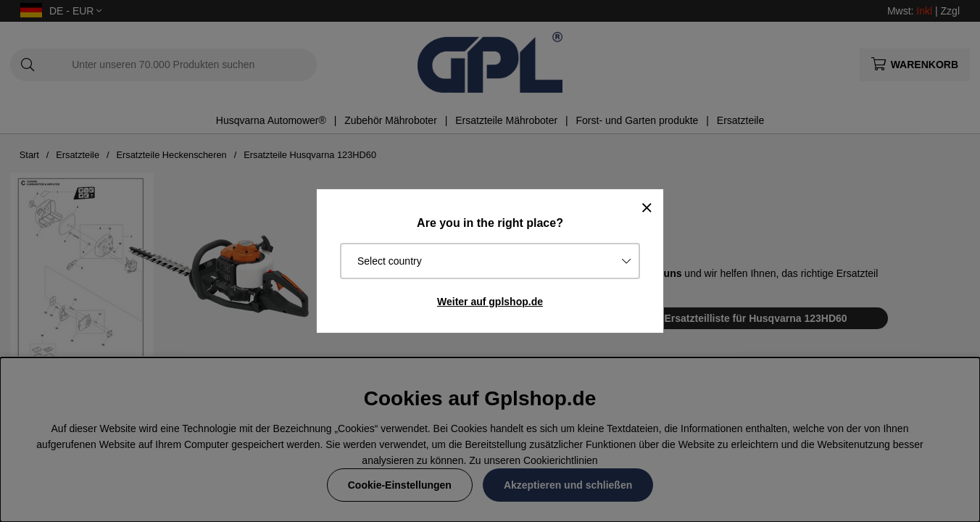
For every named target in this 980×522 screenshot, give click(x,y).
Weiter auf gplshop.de (490, 302)
